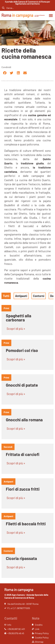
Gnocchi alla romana (24, 420)
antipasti (8, 481)
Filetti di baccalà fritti (26, 524)
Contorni (39, 296)
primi (6, 308)
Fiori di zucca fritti (23, 489)
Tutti (6, 296)
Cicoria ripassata (21, 558)
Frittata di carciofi (23, 454)
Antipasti (21, 296)
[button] (51, 16)
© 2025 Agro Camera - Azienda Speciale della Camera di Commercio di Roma (26, 596)
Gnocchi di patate (22, 385)
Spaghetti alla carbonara (19, 318)
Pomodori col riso (22, 350)
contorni (8, 551)
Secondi (8, 447)
